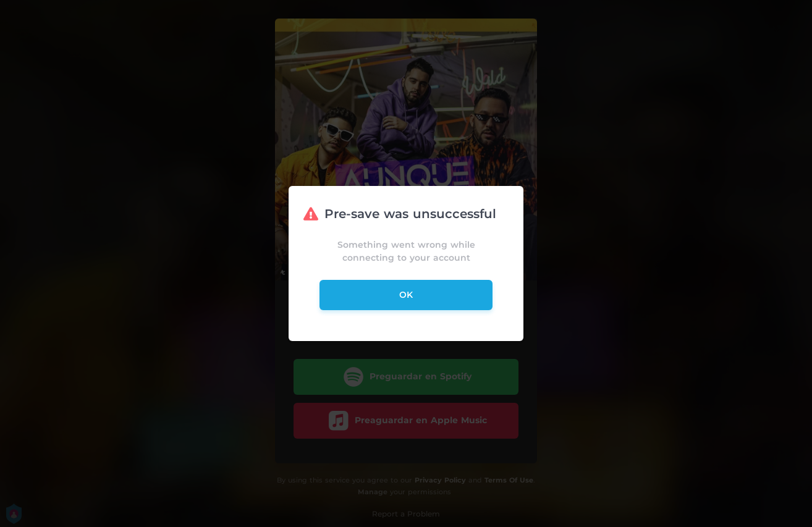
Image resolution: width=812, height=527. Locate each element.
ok (406, 295)
